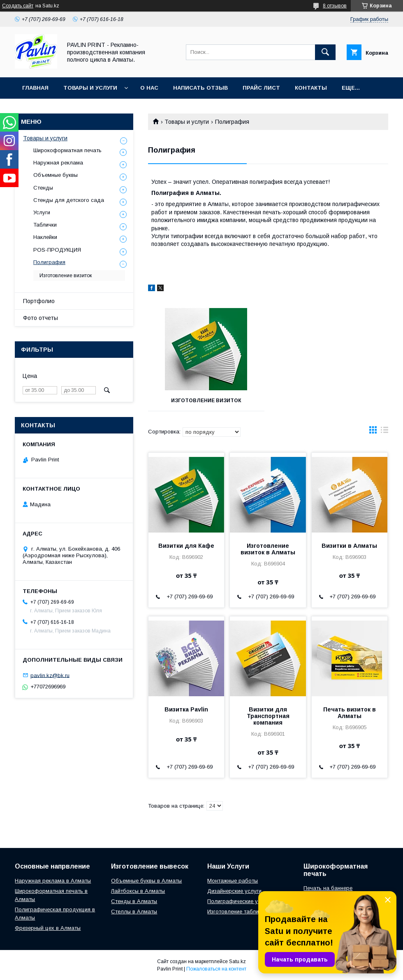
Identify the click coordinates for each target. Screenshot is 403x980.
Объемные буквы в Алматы (146, 881)
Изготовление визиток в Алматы (268, 549)
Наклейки (45, 237)
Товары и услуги (90, 88)
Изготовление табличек (237, 912)
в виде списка (384, 432)
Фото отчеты (41, 318)
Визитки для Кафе (186, 546)
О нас (149, 88)
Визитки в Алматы (349, 546)
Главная (35, 88)
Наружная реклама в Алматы (53, 881)
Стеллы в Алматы (134, 912)
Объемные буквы (56, 175)
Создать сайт (18, 6)
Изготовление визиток (206, 401)
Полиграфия (49, 262)
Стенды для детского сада (69, 200)
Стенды (43, 188)
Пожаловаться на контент (216, 969)
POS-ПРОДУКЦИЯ (57, 250)
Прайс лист (261, 88)
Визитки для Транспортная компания (268, 716)
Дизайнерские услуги (234, 891)
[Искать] (325, 52)
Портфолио (39, 301)
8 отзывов (335, 6)
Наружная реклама (58, 163)
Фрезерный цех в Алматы (48, 928)
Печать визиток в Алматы (350, 713)
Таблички (45, 225)
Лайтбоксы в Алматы (138, 891)
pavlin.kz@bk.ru (50, 675)
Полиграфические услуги (240, 901)
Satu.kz (237, 961)
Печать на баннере (328, 888)
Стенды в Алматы (134, 901)
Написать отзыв (200, 88)
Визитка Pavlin (186, 709)
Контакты (311, 88)
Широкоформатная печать (67, 150)
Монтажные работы (233, 881)
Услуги (42, 212)
